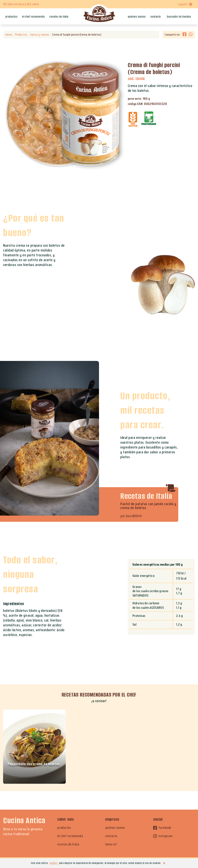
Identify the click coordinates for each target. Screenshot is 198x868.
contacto (111, 836)
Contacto (156, 17)
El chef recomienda (33, 17)
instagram (163, 836)
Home (9, 35)
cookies (53, 863)
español (185, 4)
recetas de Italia (68, 844)
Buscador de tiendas (179, 17)
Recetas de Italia (59, 17)
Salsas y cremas (40, 35)
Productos (11, 17)
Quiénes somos (137, 17)
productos (64, 828)
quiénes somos (115, 828)
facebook (162, 828)
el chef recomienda (70, 836)
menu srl (111, 844)
